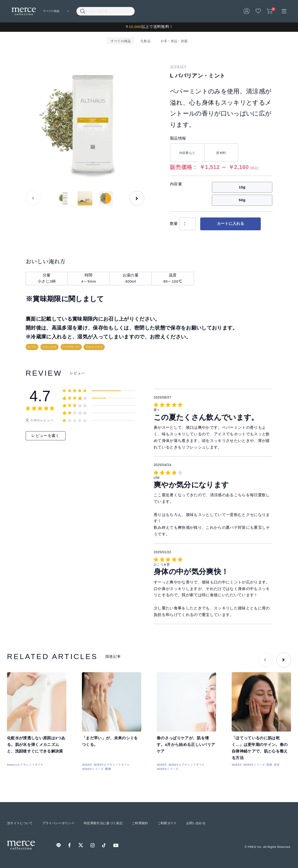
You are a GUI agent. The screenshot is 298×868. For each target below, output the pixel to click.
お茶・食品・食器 (174, 41)
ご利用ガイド (167, 823)
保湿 (269, 764)
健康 (108, 769)
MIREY (87, 764)
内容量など (187, 153)
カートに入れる (230, 223)
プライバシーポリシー (58, 823)
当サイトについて (20, 823)
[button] (137, 198)
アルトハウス (94, 347)
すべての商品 (121, 41)
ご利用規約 (140, 823)
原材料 (221, 153)
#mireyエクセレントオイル (25, 764)
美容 (276, 764)
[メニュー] (284, 11)
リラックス (49, 347)
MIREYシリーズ (93, 769)
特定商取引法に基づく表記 (103, 823)
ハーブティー (71, 347)
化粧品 (146, 41)
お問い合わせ (196, 823)
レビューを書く (45, 436)
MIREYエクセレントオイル (112, 764)
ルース (32, 347)
